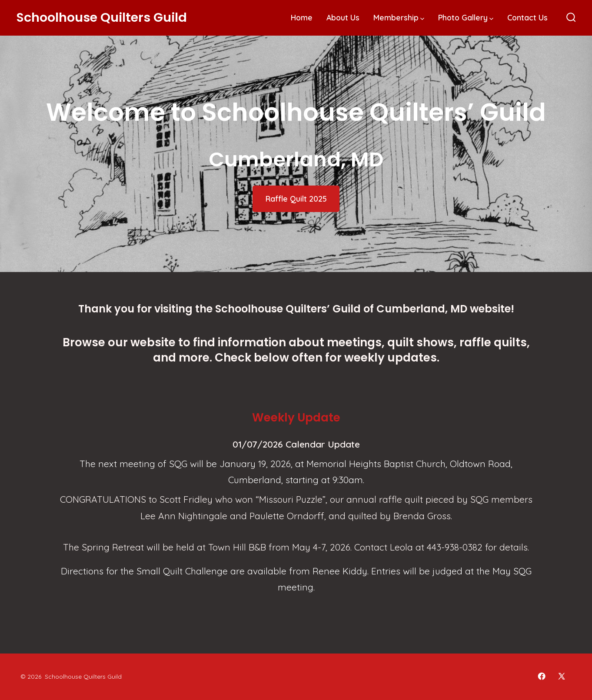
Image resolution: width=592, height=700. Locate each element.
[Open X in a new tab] (562, 676)
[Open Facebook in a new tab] (542, 676)
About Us (343, 17)
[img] (422, 19)
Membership (399, 17)
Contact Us (527, 17)
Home (302, 17)
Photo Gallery (466, 17)
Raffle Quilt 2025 (296, 199)
